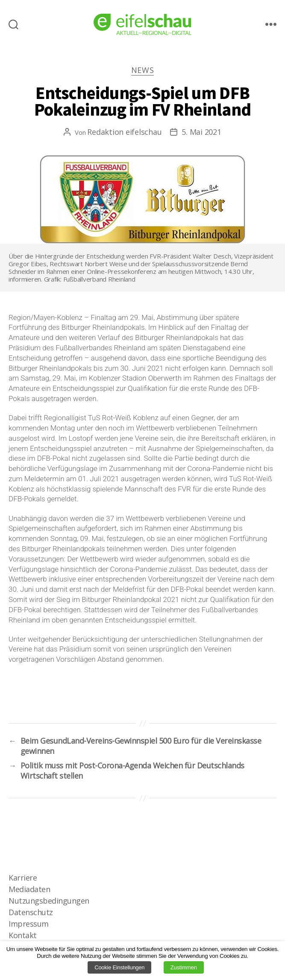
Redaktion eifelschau (124, 132)
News (143, 70)
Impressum (29, 924)
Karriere (23, 878)
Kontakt (23, 935)
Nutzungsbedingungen (49, 901)
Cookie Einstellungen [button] (119, 967)
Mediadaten (29, 889)
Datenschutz (31, 912)
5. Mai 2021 (201, 132)
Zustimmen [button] (184, 967)
